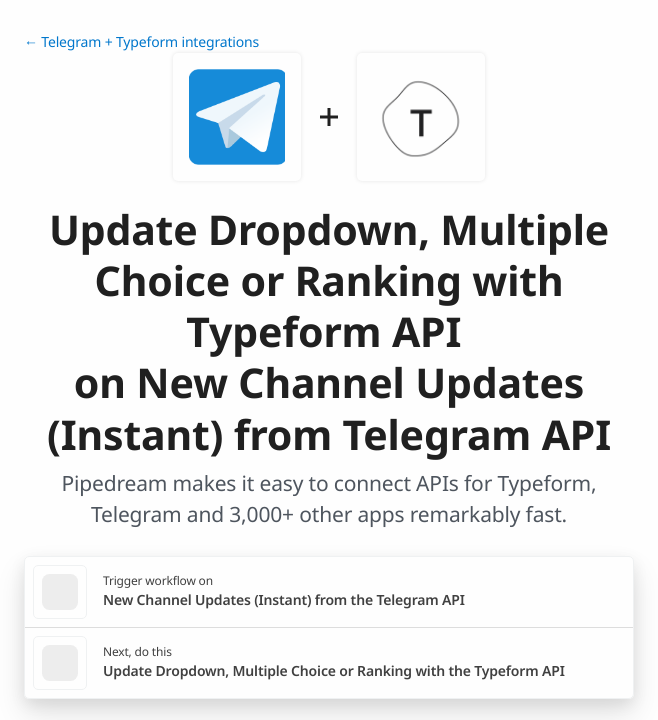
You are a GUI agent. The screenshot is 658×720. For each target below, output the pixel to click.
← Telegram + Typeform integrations (141, 42)
